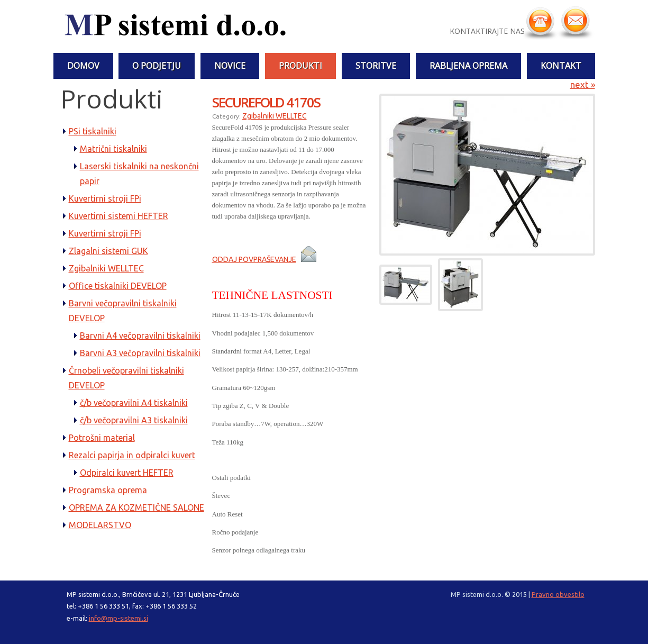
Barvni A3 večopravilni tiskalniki (140, 353)
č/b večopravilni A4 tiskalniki (134, 403)
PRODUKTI (300, 66)
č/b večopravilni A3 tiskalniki (134, 420)
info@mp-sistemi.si (118, 618)
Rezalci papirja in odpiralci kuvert (132, 455)
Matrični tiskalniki (113, 149)
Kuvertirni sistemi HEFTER (118, 216)
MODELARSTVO (100, 525)
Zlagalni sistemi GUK (108, 251)
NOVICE (230, 66)
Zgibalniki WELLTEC (106, 268)
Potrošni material (102, 438)
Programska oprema (108, 490)
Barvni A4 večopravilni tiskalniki (140, 335)
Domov (83, 66)
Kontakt (561, 66)
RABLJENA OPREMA (468, 66)
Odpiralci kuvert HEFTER (127, 473)
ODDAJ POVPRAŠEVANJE (254, 259)
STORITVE (376, 66)
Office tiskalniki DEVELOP (118, 286)
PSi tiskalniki (93, 131)
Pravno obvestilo (558, 594)
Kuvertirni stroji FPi (105, 198)
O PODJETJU (157, 66)
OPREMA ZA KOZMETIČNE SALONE (136, 507)
